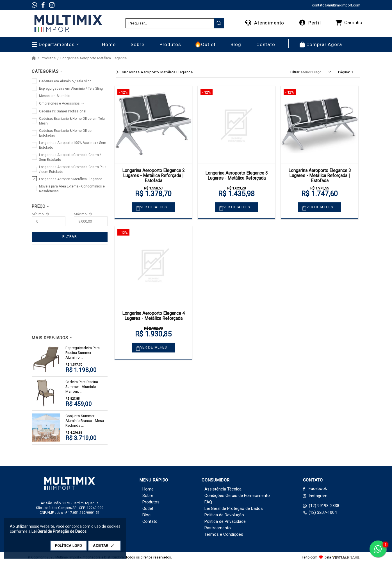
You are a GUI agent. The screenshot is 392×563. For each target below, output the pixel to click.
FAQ (208, 502)
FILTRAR (70, 237)
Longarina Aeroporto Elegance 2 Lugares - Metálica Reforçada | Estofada (153, 176)
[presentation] (219, 23)
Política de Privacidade (225, 521)
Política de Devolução (224, 515)
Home (148, 489)
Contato (150, 521)
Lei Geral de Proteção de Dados (234, 508)
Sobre (148, 496)
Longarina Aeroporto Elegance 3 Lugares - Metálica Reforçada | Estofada (320, 176)
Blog (146, 515)
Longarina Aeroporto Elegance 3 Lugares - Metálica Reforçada (237, 176)
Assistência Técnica (223, 489)
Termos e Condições (224, 534)
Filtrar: (295, 72)
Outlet (148, 508)
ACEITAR (104, 548)
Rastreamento (218, 528)
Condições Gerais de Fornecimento (237, 496)
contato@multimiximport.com (336, 5)
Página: (344, 72)
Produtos (48, 58)
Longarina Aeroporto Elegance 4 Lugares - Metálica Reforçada (153, 316)
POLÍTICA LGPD (69, 548)
